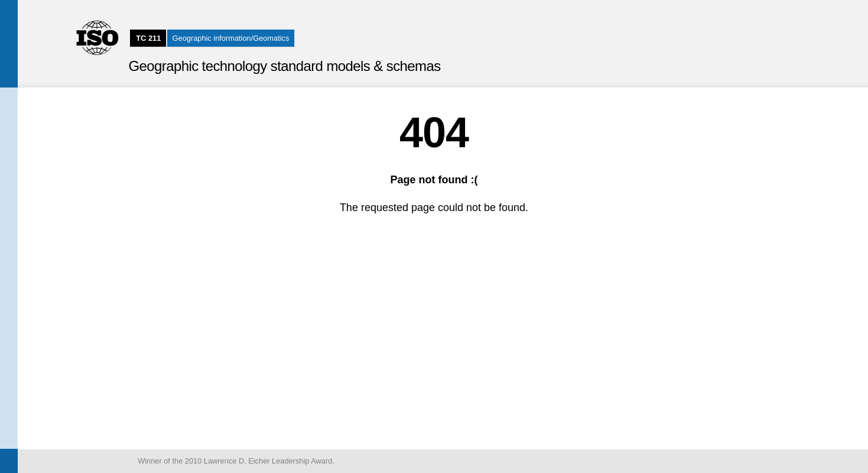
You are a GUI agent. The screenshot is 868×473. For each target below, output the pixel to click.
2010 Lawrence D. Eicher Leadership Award (259, 461)
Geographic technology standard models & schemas (284, 66)
